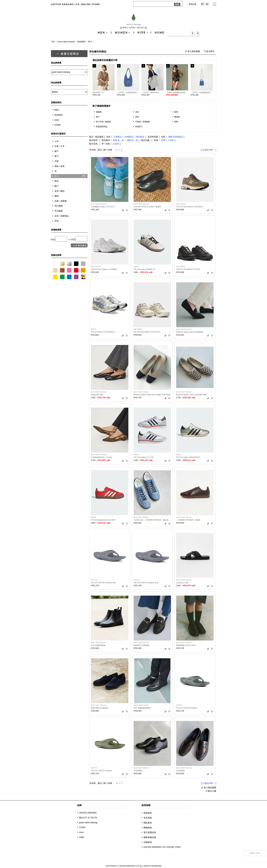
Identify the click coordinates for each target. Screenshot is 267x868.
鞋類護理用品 (102, 127)
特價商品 (129, 137)
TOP (53, 42)
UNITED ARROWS (88, 813)
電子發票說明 (150, 832)
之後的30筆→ (208, 150)
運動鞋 (99, 112)
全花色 (116, 144)
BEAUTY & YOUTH (88, 818)
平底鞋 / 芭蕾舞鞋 (143, 122)
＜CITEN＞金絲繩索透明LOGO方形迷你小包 (202, 93)
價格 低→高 (118, 140)
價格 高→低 (132, 140)
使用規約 (148, 813)
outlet (82, 837)
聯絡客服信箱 (150, 837)
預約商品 (140, 137)
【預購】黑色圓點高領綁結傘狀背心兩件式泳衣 (177, 93)
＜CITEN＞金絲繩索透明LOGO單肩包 (128, 93)
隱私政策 (148, 823)
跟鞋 (176, 112)
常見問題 (148, 818)
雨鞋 (176, 122)
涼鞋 (137, 112)
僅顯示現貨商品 (176, 137)
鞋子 (90, 42)
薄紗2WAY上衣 (98, 93)
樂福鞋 (177, 117)
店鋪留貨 (148, 842)
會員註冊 (193, 4)
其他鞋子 (139, 127)
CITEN (82, 827)
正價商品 (118, 137)
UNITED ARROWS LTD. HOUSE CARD (162, 847)
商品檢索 (81, 42)
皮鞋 (137, 117)
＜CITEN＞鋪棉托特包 (150, 93)
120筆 (171, 140)
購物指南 (148, 828)
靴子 (98, 117)
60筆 (163, 140)
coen (81, 832)
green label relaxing (66, 42)
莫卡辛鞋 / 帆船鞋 (104, 122)
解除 (84, 176)
